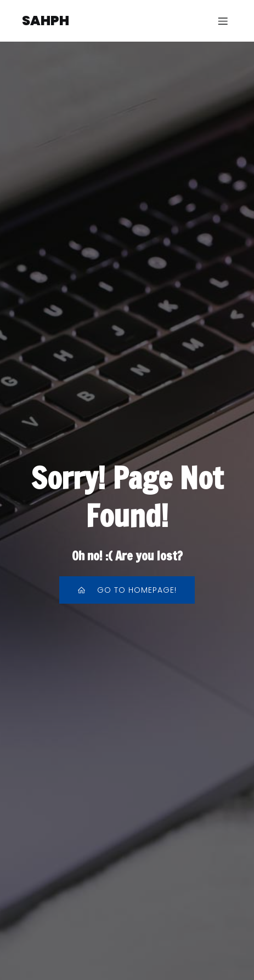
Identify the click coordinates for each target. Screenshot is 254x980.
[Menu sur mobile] (223, 21)
